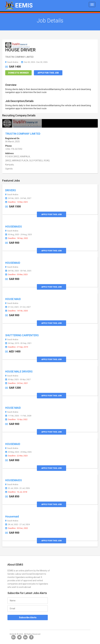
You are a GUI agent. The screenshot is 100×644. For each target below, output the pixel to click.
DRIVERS (11, 190)
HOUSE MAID (13, 299)
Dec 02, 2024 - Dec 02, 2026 (34, 62)
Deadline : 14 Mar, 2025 (16, 202)
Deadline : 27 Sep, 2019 (17, 347)
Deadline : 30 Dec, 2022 (17, 528)
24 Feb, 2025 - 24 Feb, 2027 (18, 198)
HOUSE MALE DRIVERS (19, 371)
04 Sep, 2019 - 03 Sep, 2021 (18, 343)
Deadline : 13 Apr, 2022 (16, 419)
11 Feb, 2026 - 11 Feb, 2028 (18, 416)
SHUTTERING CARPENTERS (22, 335)
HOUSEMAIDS (14, 227)
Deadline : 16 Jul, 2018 (16, 492)
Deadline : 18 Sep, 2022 (17, 238)
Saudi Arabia (12, 62)
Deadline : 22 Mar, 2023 (16, 456)
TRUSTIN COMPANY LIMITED (23, 134)
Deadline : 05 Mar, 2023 (16, 275)
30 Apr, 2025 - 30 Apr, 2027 (18, 380)
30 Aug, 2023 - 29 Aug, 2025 (19, 235)
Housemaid (12, 516)
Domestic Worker (18, 73)
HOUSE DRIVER (20, 50)
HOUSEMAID (13, 263)
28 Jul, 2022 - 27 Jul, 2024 (17, 524)
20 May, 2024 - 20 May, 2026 (18, 452)
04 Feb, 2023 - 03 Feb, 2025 (18, 271)
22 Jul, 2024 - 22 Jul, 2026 (17, 488)
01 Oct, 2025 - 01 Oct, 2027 (18, 307)
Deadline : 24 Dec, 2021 (17, 383)
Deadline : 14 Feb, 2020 (16, 311)
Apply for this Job (48, 73)
